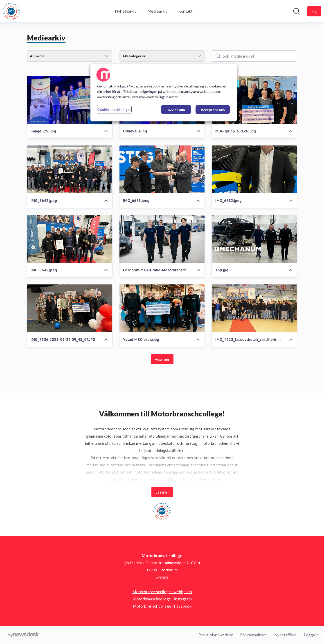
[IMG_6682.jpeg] (254, 169)
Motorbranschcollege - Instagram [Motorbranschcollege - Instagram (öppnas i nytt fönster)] (162, 599)
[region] (164, 93)
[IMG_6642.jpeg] (70, 169)
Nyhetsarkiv (126, 11)
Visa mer (162, 359)
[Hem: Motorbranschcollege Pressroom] (11, 11)
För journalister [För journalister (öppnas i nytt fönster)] (254, 635)
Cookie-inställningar (114, 109)
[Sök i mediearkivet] (254, 56)
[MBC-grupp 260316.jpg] (254, 100)
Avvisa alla (176, 110)
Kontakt (185, 11)
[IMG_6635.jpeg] (162, 169)
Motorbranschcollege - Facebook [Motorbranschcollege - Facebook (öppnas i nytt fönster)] (162, 606)
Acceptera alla (213, 110)
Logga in (311, 635)
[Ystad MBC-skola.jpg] (162, 308)
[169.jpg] (254, 239)
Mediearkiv (157, 10)
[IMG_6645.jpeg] (70, 239)
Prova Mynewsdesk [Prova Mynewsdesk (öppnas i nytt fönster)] (216, 635)
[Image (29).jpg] (70, 100)
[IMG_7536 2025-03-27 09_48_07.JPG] (70, 308)
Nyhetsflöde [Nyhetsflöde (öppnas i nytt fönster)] (285, 635)
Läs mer (162, 492)
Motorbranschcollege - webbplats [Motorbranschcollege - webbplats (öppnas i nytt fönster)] (162, 592)
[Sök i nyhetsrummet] (297, 11)
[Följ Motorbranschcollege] (314, 11)
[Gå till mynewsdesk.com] (23, 635)
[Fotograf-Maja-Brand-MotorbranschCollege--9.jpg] (162, 239)
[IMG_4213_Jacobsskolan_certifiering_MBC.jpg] (254, 308)
